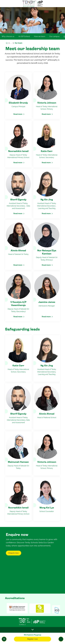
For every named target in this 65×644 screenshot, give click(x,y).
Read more (18, 114)
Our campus (54, 36)
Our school (13, 43)
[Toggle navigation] (61, 639)
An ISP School (24, 36)
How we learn (40, 36)
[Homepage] (8, 43)
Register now (33, 639)
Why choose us (8, 36)
